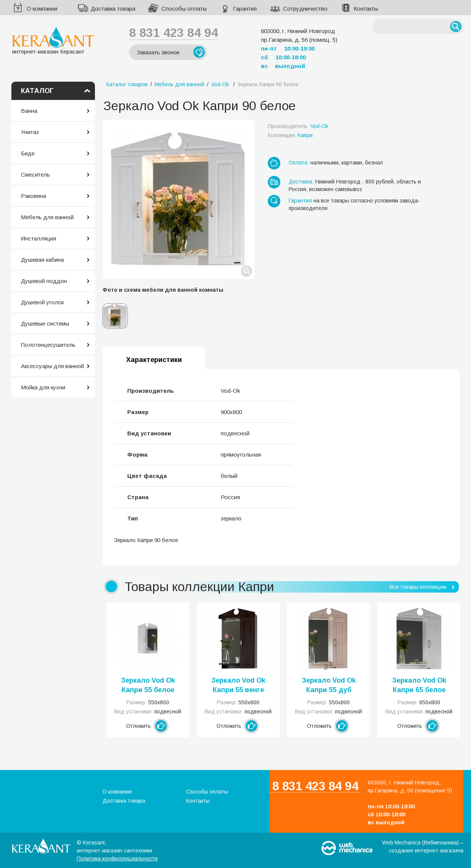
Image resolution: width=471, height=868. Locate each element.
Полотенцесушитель (48, 345)
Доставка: (301, 182)
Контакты (366, 9)
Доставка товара (113, 9)
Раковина (33, 196)
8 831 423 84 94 (174, 33)
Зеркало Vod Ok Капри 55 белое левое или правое (148, 686)
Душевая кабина (42, 260)
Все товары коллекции (418, 587)
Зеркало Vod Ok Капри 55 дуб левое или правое (329, 686)
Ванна (29, 111)
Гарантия (245, 9)
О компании (42, 9)
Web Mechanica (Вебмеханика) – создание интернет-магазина (423, 847)
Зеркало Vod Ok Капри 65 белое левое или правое (419, 686)
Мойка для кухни (43, 387)
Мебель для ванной (47, 217)
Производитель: (298, 126)
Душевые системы (45, 323)
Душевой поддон (44, 281)
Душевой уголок (42, 302)
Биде (28, 153)
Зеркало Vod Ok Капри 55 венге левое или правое (238, 686)
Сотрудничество (305, 9)
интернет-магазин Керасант (53, 40)
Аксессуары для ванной (52, 366)
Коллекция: (290, 135)
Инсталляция (39, 238)
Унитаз (30, 132)
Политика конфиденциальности (117, 859)
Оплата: (299, 163)
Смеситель (36, 175)
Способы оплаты (184, 9)
